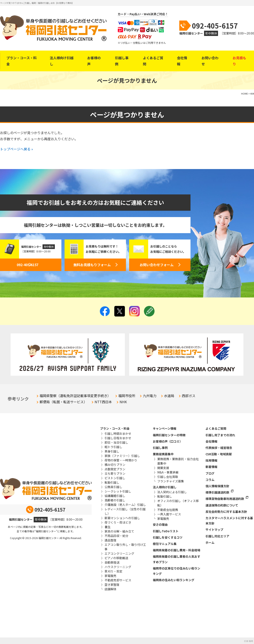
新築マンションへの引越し (122, 518)
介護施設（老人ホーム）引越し (125, 505)
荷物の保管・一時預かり (121, 460)
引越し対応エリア (217, 536)
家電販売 (110, 576)
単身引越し (112, 451)
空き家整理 (112, 585)
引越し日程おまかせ (118, 438)
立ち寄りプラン (115, 473)
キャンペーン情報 (165, 428)
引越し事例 (122, 61)
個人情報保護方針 (217, 486)
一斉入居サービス (169, 514)
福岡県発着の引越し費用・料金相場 (177, 550)
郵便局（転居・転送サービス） (63, 402)
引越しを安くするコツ (168, 537)
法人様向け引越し (62, 61)
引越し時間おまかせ (118, 433)
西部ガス (189, 396)
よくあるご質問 (153, 61)
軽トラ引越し (113, 447)
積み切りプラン (115, 465)
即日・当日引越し (116, 442)
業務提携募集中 (163, 454)
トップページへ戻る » (17, 149)
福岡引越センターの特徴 (169, 435)
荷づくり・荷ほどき (118, 522)
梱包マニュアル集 (165, 544)
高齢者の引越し (115, 500)
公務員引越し (113, 487)
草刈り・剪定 (113, 571)
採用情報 (211, 460)
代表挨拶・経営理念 (219, 448)
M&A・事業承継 (168, 472)
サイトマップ (214, 530)
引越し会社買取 (168, 477)
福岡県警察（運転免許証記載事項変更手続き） (75, 396)
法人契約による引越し (172, 492)
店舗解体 (110, 589)
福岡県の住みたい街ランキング (174, 580)
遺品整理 (110, 540)
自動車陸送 (112, 562)
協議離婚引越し (115, 496)
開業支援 (163, 468)
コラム (210, 480)
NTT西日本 (103, 402)
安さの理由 (160, 524)
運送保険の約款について (222, 505)
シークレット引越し (118, 491)
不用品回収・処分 (116, 536)
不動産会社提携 (168, 510)
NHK (123, 402)
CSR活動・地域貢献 (219, 454)
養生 (108, 527)
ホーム (210, 542)
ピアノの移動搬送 (116, 558)
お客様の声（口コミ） (168, 441)
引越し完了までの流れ (220, 435)
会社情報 (182, 61)
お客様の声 (94, 61)
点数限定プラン (115, 469)
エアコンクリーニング (119, 553)
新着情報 (211, 467)
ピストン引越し (115, 478)
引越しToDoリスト (166, 531)
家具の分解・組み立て (119, 531)
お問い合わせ (210, 61)
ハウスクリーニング (118, 567)
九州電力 (150, 396)
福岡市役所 (127, 396)
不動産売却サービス (118, 580)
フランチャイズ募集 (171, 481)
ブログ (210, 473)
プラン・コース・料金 (21, 61)
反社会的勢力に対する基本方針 (226, 512)
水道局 (169, 396)
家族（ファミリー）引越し (122, 456)
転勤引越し (112, 482)
